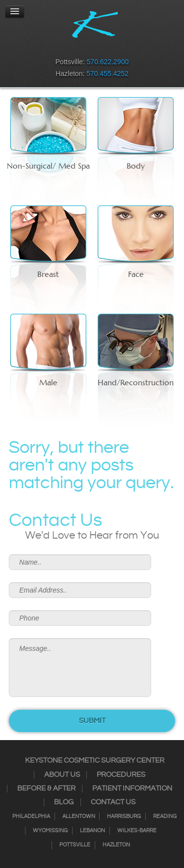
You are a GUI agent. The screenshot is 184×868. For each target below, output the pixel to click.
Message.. (80, 668)
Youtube (124, 47)
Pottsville (75, 845)
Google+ (111, 47)
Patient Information (132, 789)
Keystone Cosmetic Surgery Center (95, 761)
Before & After (46, 789)
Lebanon (92, 831)
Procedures (121, 775)
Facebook (60, 47)
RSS (99, 47)
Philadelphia (31, 817)
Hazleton (116, 845)
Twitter (86, 47)
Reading (165, 817)
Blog (64, 802)
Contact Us (113, 802)
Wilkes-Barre (137, 831)
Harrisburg (124, 817)
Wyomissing (50, 831)
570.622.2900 (108, 62)
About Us (62, 775)
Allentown (79, 817)
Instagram (73, 47)
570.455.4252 (107, 74)
